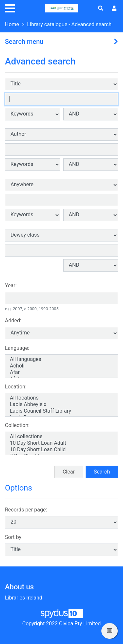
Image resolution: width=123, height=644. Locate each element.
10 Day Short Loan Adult (61, 443)
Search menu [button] (24, 42)
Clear (69, 472)
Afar (61, 372)
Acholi (61, 366)
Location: (16, 387)
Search (102, 472)
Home (12, 24)
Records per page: (26, 510)
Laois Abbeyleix (61, 404)
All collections (61, 437)
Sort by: (14, 537)
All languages (61, 359)
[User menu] (114, 9)
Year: (11, 286)
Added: (13, 321)
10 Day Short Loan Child (61, 450)
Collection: (17, 425)
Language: (17, 348)
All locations (61, 398)
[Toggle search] (101, 9)
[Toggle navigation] (10, 8)
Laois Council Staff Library (61, 411)
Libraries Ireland (24, 598)
